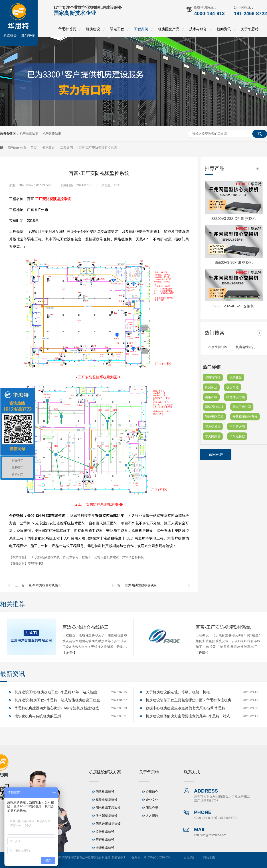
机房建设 (93, 29)
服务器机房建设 (107, 816)
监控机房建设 (105, 832)
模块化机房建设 (107, 800)
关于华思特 (250, 29)
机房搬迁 (211, 387)
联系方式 (192, 772)
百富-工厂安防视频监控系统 (98, 148)
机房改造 (233, 387)
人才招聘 (152, 816)
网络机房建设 (105, 792)
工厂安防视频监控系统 (53, 199)
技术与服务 (198, 29)
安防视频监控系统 (245, 417)
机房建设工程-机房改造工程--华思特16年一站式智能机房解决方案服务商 (59, 692)
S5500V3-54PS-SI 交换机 (234, 306)
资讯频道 (49, 148)
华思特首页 (67, 29)
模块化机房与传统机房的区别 (38, 716)
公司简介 (152, 792)
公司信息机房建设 (107, 557)
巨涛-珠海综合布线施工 (45, 585)
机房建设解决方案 (105, 772)
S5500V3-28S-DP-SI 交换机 (234, 219)
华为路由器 (213, 436)
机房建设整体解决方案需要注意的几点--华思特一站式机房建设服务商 (190, 716)
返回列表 (216, 455)
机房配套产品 (169, 29)
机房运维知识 (52, 134)
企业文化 (152, 800)
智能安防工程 (214, 417)
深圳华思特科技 (133, 557)
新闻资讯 (224, 29)
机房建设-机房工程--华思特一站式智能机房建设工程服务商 (59, 700)
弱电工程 (117, 29)
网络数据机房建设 (108, 824)
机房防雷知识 (29, 134)
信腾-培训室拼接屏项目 (141, 585)
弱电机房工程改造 (108, 808)
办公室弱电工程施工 (77, 557)
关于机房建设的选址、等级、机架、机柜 (178, 692)
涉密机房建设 (105, 848)
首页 (34, 148)
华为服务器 (237, 436)
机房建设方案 (236, 397)
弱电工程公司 (242, 407)
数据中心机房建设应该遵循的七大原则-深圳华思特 (185, 708)
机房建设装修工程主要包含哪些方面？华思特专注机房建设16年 (190, 700)
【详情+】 (70, 653)
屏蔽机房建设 (105, 840)
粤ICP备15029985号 (158, 857)
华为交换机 (213, 426)
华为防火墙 (237, 426)
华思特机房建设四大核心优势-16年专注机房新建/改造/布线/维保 (59, 708)
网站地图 (209, 857)
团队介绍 (152, 808)
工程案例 (141, 29)
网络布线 (211, 397)
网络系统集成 (214, 407)
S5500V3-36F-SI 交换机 (234, 263)
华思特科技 (213, 377)
